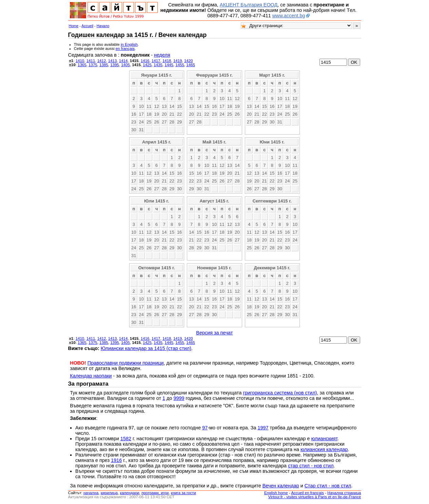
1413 (113, 61)
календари (130, 493)
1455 (180, 65)
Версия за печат (214, 333)
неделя (162, 55)
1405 (125, 65)
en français (125, 49)
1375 (93, 65)
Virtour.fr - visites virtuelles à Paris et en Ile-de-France (315, 497)
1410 (80, 61)
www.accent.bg (289, 16)
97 (205, 428)
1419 (178, 61)
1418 (167, 61)
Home (74, 26)
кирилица (109, 493)
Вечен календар (281, 486)
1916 (116, 460)
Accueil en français (307, 493)
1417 (156, 61)
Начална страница (344, 493)
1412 (102, 61)
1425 (147, 65)
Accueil (87, 26)
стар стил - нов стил (311, 466)
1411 (91, 61)
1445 (169, 65)
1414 (123, 61)
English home (276, 493)
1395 (115, 65)
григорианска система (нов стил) (280, 393)
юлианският (324, 439)
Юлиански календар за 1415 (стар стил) (146, 348)
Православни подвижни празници (126, 363)
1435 (158, 65)
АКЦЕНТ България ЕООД (249, 5)
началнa (91, 493)
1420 (189, 61)
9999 (179, 398)
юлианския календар (324, 449)
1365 (82, 65)
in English (129, 44)
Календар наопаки (91, 376)
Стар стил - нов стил (328, 486)
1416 (145, 61)
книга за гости (183, 493)
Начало (103, 26)
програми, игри (155, 493)
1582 (126, 439)
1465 (191, 65)
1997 (263, 428)
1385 (104, 65)
